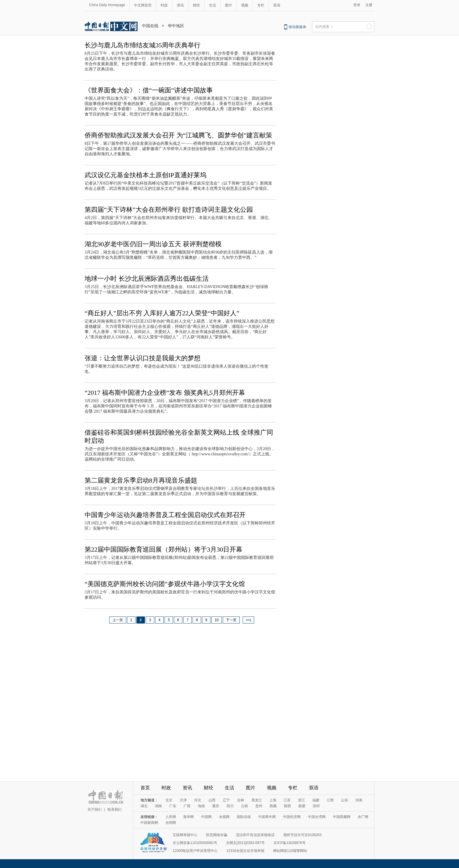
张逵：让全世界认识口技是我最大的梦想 (143, 358)
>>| (248, 620)
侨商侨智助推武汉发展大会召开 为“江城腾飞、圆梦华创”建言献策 (178, 135)
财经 (196, 5)
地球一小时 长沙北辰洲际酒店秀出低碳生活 (147, 279)
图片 (229, 5)
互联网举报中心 (185, 835)
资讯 (180, 5)
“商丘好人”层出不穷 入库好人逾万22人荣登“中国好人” (162, 313)
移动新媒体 (297, 27)
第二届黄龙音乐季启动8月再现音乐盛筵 (141, 480)
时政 (164, 5)
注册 (369, 5)
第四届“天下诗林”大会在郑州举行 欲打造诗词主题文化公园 (169, 210)
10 (216, 620)
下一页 (231, 620)
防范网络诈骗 (217, 835)
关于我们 (95, 810)
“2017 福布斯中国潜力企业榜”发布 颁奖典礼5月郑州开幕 (165, 393)
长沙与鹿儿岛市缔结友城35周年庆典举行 (143, 45)
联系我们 (114, 810)
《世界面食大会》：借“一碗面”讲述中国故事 (149, 90)
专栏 (261, 5)
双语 (277, 5)
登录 (357, 5)
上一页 (118, 620)
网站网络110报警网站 (290, 851)
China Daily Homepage (107, 5)
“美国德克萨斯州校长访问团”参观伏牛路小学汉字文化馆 (165, 584)
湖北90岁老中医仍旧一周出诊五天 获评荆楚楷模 (153, 244)
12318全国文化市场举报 (245, 851)
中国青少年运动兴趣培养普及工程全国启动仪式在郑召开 (165, 515)
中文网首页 (143, 5)
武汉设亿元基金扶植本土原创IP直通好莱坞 (145, 175)
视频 (245, 5)
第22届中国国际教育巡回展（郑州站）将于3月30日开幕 (163, 549)
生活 (213, 5)
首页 (145, 788)
